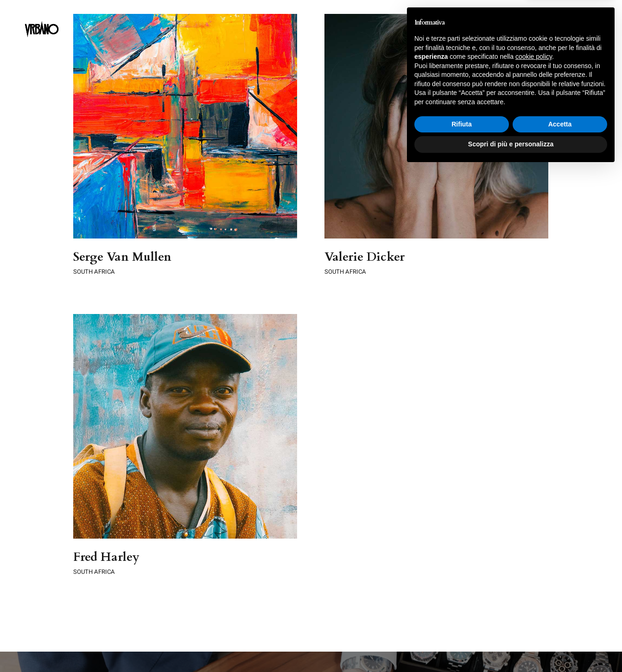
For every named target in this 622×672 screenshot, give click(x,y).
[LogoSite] (42, 15)
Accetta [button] (560, 627)
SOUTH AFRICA (94, 272)
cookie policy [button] (534, 559)
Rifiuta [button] (462, 627)
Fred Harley (132, 535)
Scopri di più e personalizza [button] (511, 647)
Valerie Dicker (359, 257)
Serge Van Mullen (122, 257)
